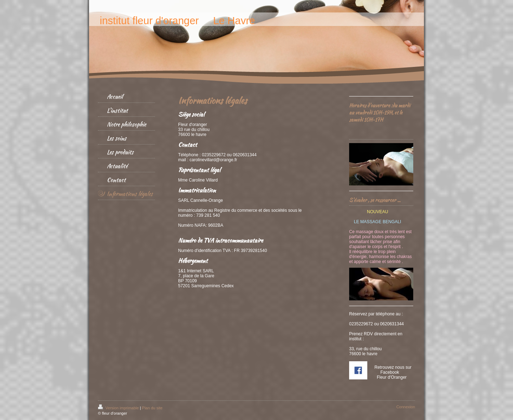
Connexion (406, 407)
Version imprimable (119, 408)
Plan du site (152, 408)
